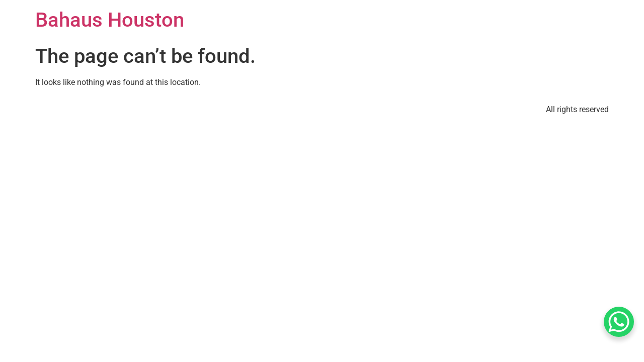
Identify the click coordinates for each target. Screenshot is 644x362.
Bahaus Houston (110, 20)
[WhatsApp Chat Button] (619, 322)
